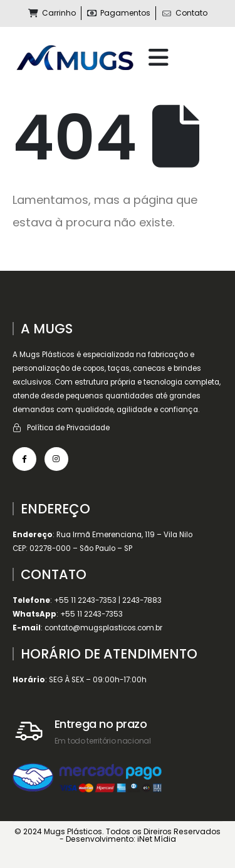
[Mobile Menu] (159, 58)
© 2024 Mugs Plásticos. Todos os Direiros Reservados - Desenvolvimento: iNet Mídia (118, 835)
